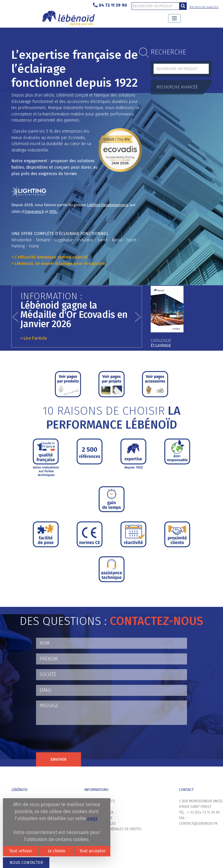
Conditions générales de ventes (113, 829)
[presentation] (80, 741)
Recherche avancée (204, 7)
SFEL (53, 211)
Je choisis (57, 851)
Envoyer (59, 759)
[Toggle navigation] (174, 18)
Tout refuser (21, 851)
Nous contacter (26, 863)
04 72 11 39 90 (110, 5)
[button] (15, 317)
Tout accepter (92, 851)
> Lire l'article (34, 338)
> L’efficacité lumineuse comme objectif (50, 257)
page (92, 818)
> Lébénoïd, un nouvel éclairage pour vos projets (59, 264)
